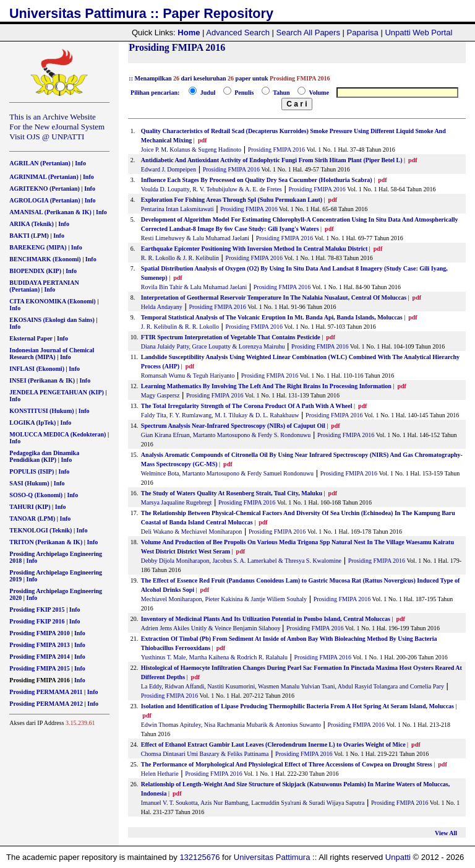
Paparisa (363, 33)
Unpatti (398, 857)
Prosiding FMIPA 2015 (39, 668)
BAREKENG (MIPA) (38, 247)
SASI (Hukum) (29, 483)
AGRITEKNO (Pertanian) (45, 189)
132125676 (199, 857)
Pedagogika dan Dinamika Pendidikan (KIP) (44, 456)
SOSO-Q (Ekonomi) (36, 495)
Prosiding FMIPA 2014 (39, 657)
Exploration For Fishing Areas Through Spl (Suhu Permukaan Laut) (232, 200)
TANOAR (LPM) (32, 519)
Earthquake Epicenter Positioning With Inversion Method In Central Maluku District (254, 249)
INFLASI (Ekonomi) (37, 369)
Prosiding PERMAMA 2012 (46, 704)
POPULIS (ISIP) (32, 471)
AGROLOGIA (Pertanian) (45, 200)
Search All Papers (308, 33)
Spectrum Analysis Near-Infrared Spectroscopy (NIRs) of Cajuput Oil (233, 426)
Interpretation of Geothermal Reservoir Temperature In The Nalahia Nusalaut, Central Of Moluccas (274, 297)
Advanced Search (238, 33)
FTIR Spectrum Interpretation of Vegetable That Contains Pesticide (231, 337)
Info (80, 163)
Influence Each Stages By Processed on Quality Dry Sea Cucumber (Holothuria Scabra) (257, 180)
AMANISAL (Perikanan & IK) (50, 212)
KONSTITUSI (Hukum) (41, 411)
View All (446, 833)
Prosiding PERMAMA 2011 (46, 692)
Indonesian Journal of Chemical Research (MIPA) (52, 354)
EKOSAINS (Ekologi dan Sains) (52, 320)
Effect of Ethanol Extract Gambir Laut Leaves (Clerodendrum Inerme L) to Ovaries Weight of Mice (273, 744)
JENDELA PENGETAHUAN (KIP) (57, 392)
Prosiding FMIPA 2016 (276, 150)
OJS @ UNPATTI (55, 137)
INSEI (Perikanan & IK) (42, 380)
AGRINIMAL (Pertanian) (44, 177)
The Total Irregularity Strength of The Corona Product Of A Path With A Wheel (247, 406)
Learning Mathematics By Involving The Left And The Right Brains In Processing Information (266, 386)
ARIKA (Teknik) (32, 224)
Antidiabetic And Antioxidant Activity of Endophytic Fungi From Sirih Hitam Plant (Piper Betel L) (272, 160)
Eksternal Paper (31, 338)
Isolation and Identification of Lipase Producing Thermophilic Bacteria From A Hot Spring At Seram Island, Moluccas (297, 706)
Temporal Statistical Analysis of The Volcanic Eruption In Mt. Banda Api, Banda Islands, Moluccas (272, 317)
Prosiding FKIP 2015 (37, 610)
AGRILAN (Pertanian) (40, 163)
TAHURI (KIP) (30, 507)
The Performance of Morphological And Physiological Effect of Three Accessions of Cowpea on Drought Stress (287, 764)
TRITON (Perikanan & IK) (46, 542)
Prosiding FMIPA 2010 (39, 633)
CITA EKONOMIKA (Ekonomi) (52, 301)
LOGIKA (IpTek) (32, 423)
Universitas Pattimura (272, 857)
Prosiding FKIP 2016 (37, 621)
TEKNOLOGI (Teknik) (41, 530)
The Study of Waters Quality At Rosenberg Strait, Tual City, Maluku (232, 493)
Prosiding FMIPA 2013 (39, 645)
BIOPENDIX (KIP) (35, 271)
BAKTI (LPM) (29, 236)
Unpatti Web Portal (418, 33)
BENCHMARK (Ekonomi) (45, 259)
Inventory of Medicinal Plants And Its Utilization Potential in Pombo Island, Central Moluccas (266, 619)
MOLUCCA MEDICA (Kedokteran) (58, 434)
